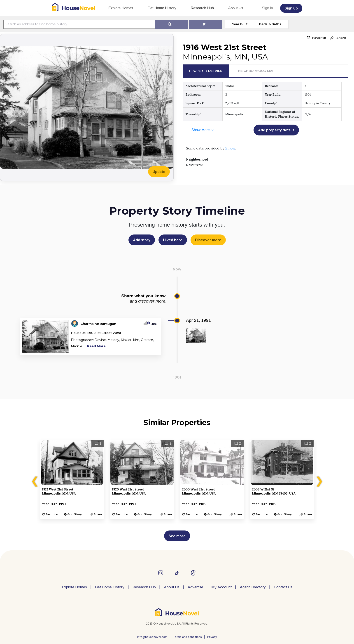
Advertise (195, 587)
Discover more (208, 240)
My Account (221, 587)
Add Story (75, 514)
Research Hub (202, 8)
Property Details (206, 71)
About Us (236, 8)
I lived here (173, 240)
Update (159, 172)
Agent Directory (253, 587)
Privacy (212, 637)
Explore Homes (121, 8)
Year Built (240, 24)
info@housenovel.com (152, 637)
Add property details (276, 130)
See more (177, 536)
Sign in (267, 8)
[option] (72, 479)
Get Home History (162, 8)
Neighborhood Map (256, 71)
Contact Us (283, 587)
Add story (142, 240)
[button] (337, 38)
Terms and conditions (187, 637)
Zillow (230, 148)
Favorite (319, 38)
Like (152, 324)
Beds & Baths (270, 24)
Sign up (291, 8)
